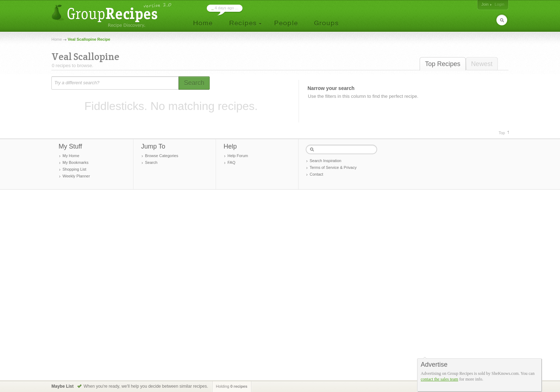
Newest (482, 64)
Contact (316, 174)
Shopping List (74, 169)
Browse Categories (162, 156)
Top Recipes (443, 64)
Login (499, 4)
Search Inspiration (326, 161)
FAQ (231, 162)
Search (151, 162)
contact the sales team (439, 379)
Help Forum (238, 156)
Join (485, 4)
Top (502, 133)
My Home (71, 156)
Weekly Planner (76, 176)
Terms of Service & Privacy (333, 167)
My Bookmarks (76, 162)
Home (57, 39)
